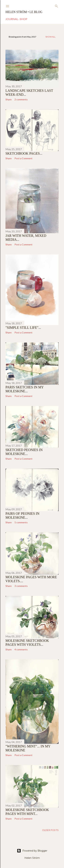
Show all (50, 37)
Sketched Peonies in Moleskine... (24, 452)
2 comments (21, 99)
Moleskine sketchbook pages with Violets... (27, 643)
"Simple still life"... (23, 328)
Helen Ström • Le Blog (24, 12)
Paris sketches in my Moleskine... (25, 389)
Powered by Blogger (32, 851)
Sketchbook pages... (24, 153)
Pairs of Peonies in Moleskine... (22, 516)
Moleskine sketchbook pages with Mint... (27, 812)
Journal (12, 19)
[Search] (56, 5)
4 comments (21, 649)
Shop (24, 19)
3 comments (21, 586)
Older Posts (50, 830)
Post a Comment (23, 158)
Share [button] (9, 99)
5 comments (21, 522)
